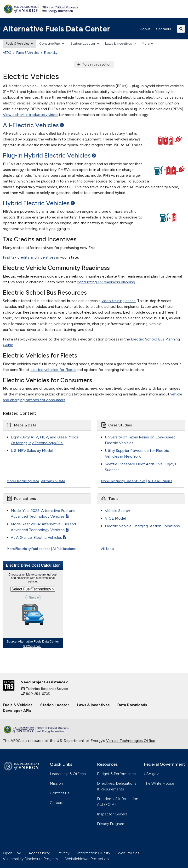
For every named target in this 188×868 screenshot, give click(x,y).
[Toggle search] (181, 29)
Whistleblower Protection (87, 859)
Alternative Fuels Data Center (57, 29)
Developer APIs (17, 711)
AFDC (7, 53)
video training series (119, 301)
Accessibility (39, 853)
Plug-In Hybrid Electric (49, 155)
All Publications (64, 549)
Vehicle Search (117, 511)
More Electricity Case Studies (123, 481)
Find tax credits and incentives (29, 257)
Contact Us (60, 793)
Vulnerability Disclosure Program (30, 859)
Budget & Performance (116, 774)
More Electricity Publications (29, 549)
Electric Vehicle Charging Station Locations (142, 526)
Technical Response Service (45, 689)
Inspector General (113, 814)
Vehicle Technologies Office (131, 741)
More (148, 44)
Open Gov (12, 853)
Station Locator (85, 44)
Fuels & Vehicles (20, 44)
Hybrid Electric (39, 203)
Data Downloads (132, 705)
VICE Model (115, 518)
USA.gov (151, 774)
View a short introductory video (30, 115)
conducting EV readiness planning (106, 282)
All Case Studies (160, 481)
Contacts (164, 29)
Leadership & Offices (68, 774)
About (145, 29)
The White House (159, 783)
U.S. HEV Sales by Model (32, 451)
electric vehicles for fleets (53, 370)
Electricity (51, 53)
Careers (57, 803)
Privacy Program (111, 824)
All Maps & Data (53, 481)
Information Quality (94, 853)
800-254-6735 (36, 694)
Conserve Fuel (52, 44)
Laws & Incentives (121, 44)
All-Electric (33, 125)
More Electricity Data (23, 481)
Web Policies (129, 853)
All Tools (108, 549)
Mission (56, 783)
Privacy (63, 853)
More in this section (94, 64)
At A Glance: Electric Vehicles (38, 537)
